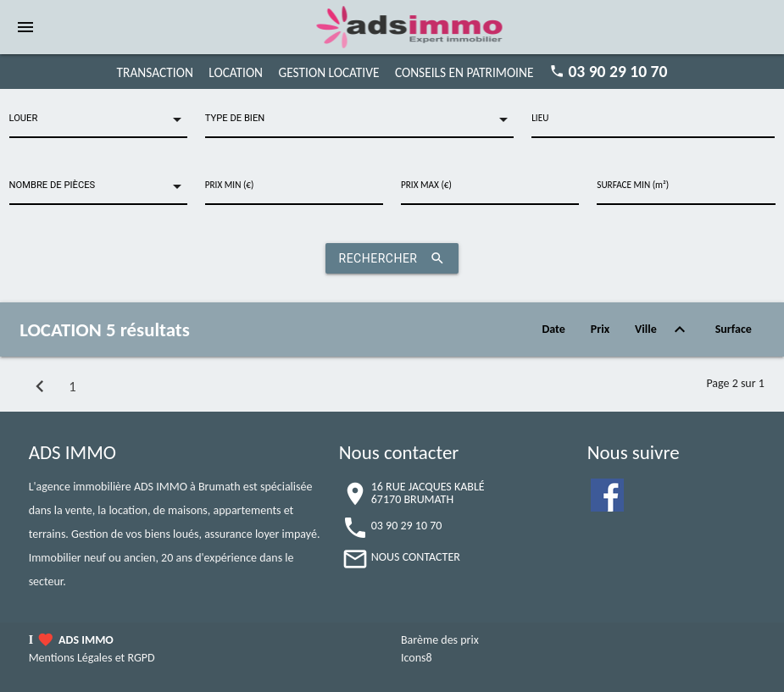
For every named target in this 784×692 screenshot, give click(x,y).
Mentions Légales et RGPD (92, 658)
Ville (662, 329)
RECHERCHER (392, 258)
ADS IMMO (86, 640)
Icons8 (417, 658)
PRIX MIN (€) (230, 185)
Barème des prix (440, 640)
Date (553, 329)
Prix (600, 329)
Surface (734, 329)
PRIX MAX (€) (426, 185)
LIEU (540, 118)
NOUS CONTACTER (416, 557)
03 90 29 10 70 (617, 71)
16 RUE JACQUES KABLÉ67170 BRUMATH (428, 493)
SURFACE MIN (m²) (633, 185)
